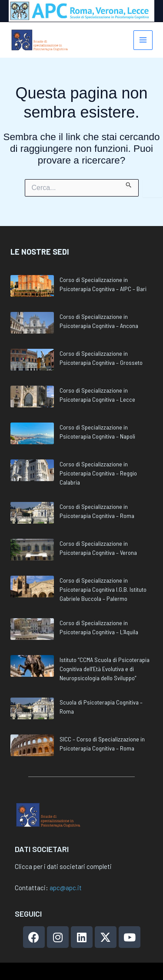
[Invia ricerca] (129, 184)
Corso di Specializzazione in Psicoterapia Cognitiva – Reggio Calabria (98, 473)
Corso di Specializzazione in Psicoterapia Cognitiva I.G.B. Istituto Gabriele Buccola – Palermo (103, 589)
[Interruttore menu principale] (143, 40)
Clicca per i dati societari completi (63, 866)
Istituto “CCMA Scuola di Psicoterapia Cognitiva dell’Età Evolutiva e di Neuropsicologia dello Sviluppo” (105, 669)
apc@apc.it (66, 888)
